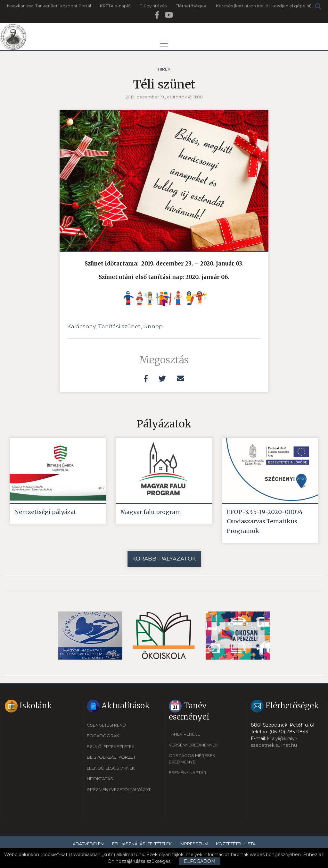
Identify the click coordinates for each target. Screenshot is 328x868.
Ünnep (153, 326)
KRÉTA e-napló (115, 6)
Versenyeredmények (193, 745)
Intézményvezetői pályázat (119, 789)
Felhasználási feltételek (142, 844)
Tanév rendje (184, 734)
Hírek (164, 69)
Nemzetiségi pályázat (45, 512)
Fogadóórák (103, 736)
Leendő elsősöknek (111, 768)
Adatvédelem (89, 844)
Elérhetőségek (191, 6)
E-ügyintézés (153, 6)
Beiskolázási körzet (111, 757)
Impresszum (194, 844)
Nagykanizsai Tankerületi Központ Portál (49, 6)
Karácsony (81, 326)
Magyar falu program (151, 512)
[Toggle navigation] (164, 44)
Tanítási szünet (119, 326)
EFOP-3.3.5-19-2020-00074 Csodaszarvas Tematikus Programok (265, 522)
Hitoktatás (100, 779)
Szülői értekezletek (111, 746)
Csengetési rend (107, 725)
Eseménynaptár (188, 773)
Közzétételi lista (236, 844)
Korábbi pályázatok (164, 559)
